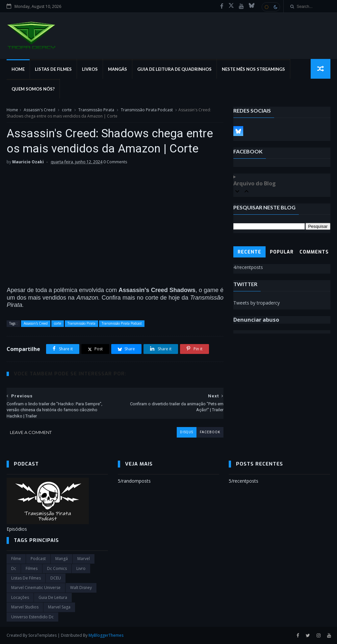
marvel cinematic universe (36, 588)
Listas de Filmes (53, 69)
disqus (187, 432)
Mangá (62, 559)
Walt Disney (81, 588)
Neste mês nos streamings (253, 69)
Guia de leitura (53, 597)
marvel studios (25, 607)
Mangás (117, 69)
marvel (84, 559)
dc (14, 568)
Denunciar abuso (256, 320)
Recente (249, 252)
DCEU (56, 578)
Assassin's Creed (39, 110)
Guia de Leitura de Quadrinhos (174, 69)
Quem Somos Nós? (33, 89)
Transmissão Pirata (96, 110)
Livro (81, 568)
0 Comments (115, 162)
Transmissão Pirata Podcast (147, 110)
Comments (314, 252)
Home (18, 69)
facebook (210, 432)
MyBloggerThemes (106, 635)
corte (67, 110)
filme (16, 559)
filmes (32, 568)
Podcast (38, 559)
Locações (20, 597)
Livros (90, 69)
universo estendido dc (32, 617)
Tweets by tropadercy (257, 303)
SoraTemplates (42, 635)
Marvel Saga (59, 607)
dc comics (57, 568)
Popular (282, 252)
